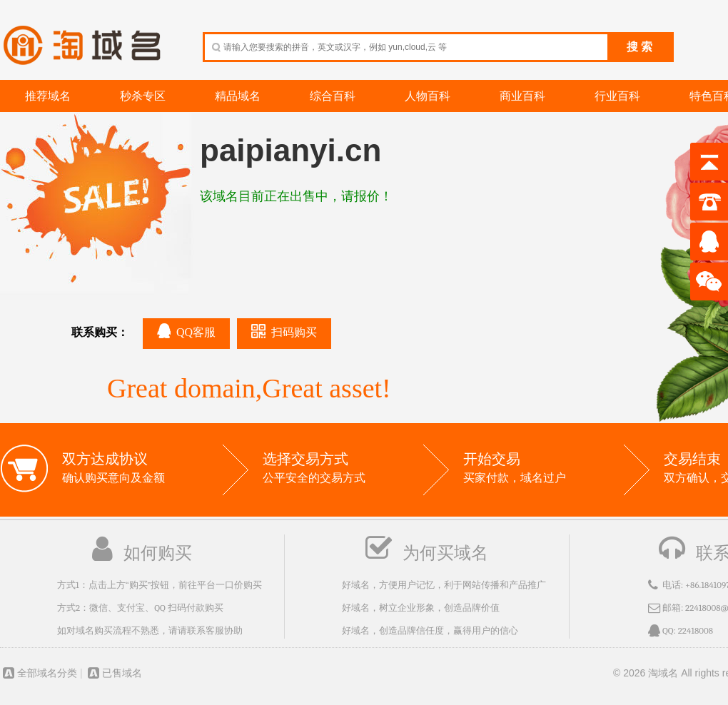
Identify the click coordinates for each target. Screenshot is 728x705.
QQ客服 (186, 331)
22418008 (696, 630)
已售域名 (113, 673)
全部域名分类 (39, 673)
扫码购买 (284, 331)
